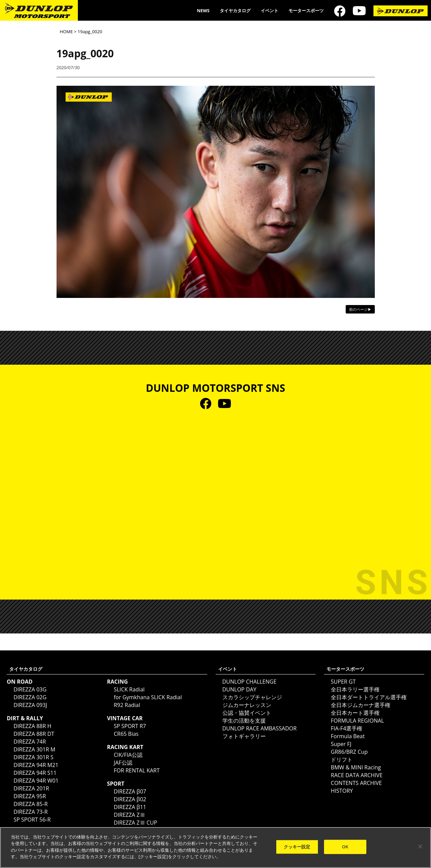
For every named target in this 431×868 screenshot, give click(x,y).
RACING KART (125, 747)
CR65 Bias (126, 734)
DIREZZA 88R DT (34, 734)
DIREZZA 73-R (31, 812)
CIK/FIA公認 (128, 755)
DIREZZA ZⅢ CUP (135, 823)
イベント (270, 11)
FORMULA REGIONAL (357, 721)
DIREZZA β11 (130, 807)
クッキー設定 (297, 847)
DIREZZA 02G (30, 697)
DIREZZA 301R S (34, 757)
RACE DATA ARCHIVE (357, 775)
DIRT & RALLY (25, 718)
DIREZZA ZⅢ (130, 815)
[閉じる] (420, 847)
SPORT (116, 784)
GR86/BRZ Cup (349, 752)
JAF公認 (123, 763)
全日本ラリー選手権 (355, 689)
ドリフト (342, 760)
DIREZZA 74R (30, 742)
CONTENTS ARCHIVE (356, 783)
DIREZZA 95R (30, 796)
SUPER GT (343, 682)
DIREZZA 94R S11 (35, 773)
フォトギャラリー (244, 736)
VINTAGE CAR (125, 718)
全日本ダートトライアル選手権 (369, 697)
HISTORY (342, 791)
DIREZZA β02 (130, 799)
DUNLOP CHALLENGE (250, 682)
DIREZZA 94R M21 (36, 765)
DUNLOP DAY (240, 689)
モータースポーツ (306, 11)
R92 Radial (127, 705)
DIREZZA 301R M (34, 749)
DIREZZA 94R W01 (36, 781)
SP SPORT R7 (130, 726)
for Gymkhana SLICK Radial (148, 697)
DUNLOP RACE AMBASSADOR (260, 728)
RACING (117, 682)
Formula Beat (348, 736)
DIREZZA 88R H (33, 726)
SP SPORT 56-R (32, 820)
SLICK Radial (129, 689)
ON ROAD (20, 682)
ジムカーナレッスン (247, 705)
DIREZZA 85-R (31, 804)
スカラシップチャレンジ (252, 697)
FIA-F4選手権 (347, 728)
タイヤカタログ (235, 11)
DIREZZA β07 (130, 791)
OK (345, 847)
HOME (67, 32)
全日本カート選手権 (355, 713)
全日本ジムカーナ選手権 (361, 705)
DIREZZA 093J (30, 705)
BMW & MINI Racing (356, 767)
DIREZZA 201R (31, 788)
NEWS (203, 11)
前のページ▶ (360, 309)
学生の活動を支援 (244, 721)
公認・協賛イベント (247, 713)
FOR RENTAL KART (137, 770)
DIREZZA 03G (30, 689)
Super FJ (341, 744)
